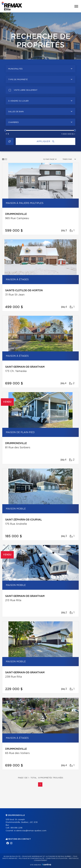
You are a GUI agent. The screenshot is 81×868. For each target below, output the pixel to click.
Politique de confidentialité (31, 858)
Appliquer (46, 141)
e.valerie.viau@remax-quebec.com (30, 831)
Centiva (47, 865)
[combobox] (40, 69)
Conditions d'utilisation (56, 858)
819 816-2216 (17, 828)
